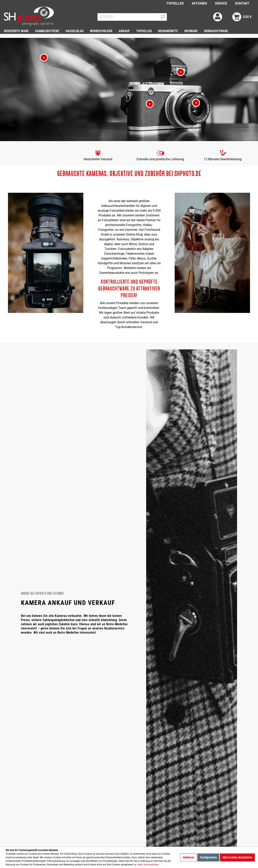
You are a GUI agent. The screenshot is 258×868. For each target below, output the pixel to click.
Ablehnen (188, 857)
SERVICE (221, 3)
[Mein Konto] (218, 17)
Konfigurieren (208, 857)
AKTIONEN (199, 3)
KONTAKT (242, 3)
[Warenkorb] (242, 17)
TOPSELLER (175, 3)
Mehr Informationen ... (149, 865)
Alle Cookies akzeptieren (237, 857)
